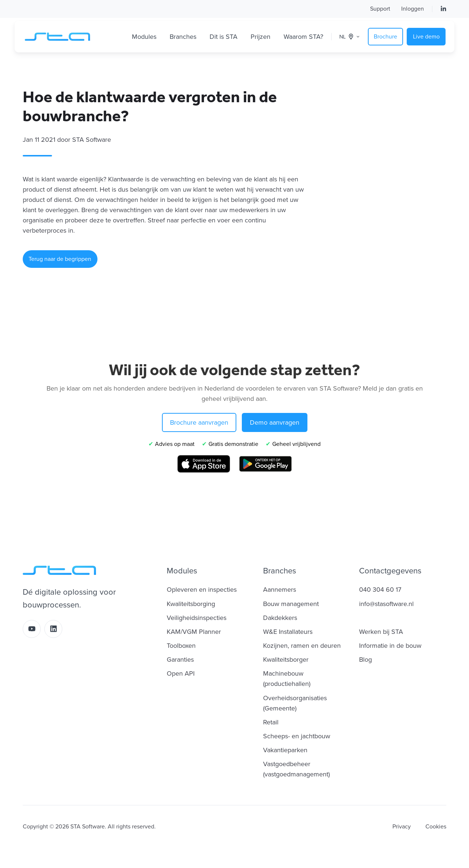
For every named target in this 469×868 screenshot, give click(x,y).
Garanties (180, 660)
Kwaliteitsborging (191, 604)
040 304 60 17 (380, 590)
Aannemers (280, 590)
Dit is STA (224, 37)
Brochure (385, 37)
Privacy (402, 827)
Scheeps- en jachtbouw (297, 736)
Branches (183, 37)
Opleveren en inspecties (202, 590)
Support (380, 9)
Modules (144, 37)
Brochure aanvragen (199, 422)
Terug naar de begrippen (60, 259)
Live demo (426, 37)
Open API (181, 673)
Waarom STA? (303, 37)
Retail (271, 722)
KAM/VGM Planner (194, 632)
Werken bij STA (381, 632)
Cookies (436, 827)
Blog (365, 660)
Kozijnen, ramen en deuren (302, 646)
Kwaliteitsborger (286, 660)
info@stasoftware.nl (386, 604)
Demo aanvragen (275, 422)
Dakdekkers (280, 618)
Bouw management (291, 604)
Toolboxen (181, 646)
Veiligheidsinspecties (197, 618)
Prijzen (261, 37)
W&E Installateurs (288, 632)
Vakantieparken (285, 750)
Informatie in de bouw (390, 646)
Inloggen (413, 9)
